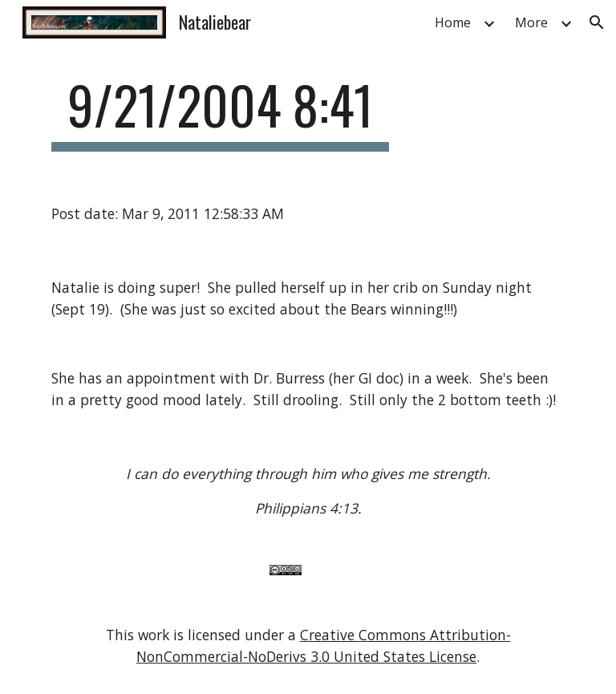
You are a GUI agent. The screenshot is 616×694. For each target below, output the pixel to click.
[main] (220, 113)
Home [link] (453, 22)
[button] (597, 22)
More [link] (531, 22)
